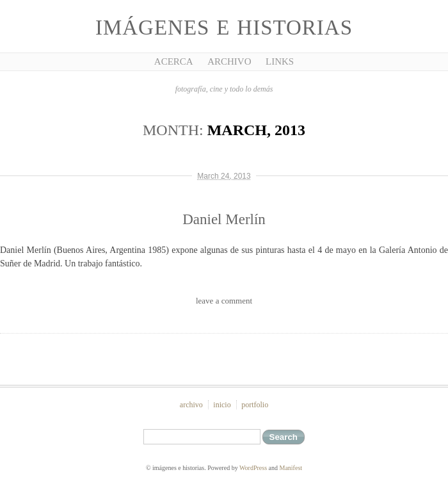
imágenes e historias (224, 28)
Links (280, 61)
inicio (222, 405)
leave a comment (224, 301)
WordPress (253, 468)
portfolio (255, 405)
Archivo (229, 61)
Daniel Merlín (224, 219)
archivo (191, 405)
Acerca (174, 61)
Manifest (291, 468)
